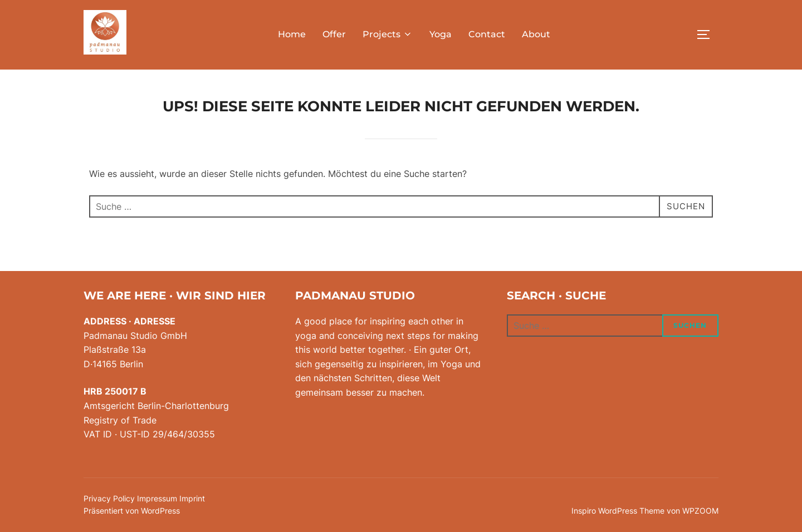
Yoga (441, 34)
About (536, 34)
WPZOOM (700, 511)
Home (292, 34)
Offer (334, 34)
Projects (388, 34)
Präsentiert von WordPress (132, 511)
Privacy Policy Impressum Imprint (144, 498)
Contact (487, 34)
